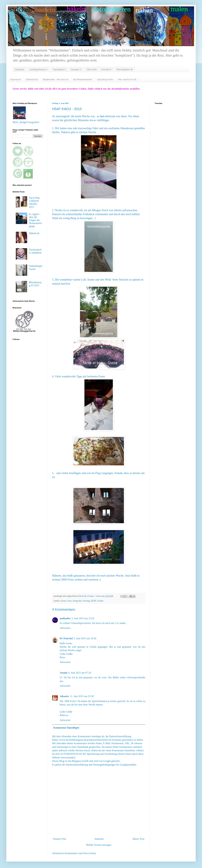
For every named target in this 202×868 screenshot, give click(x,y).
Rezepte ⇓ (76, 70)
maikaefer (65, 618)
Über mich (92, 70)
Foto (69, 601)
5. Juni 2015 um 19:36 (85, 638)
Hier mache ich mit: (127, 79)
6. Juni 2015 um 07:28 (80, 673)
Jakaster (64, 696)
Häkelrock (34, 233)
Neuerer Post (59, 839)
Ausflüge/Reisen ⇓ (39, 70)
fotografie (77, 601)
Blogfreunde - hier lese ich (56, 79)
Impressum (16, 79)
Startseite (19, 70)
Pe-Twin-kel (66, 638)
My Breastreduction (83, 79)
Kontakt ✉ (106, 70)
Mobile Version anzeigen (99, 845)
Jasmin (64, 673)
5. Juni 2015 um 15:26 (83, 618)
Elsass (63, 601)
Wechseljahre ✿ (125, 70)
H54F (93, 601)
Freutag (86, 601)
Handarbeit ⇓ (59, 70)
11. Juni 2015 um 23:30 (82, 696)
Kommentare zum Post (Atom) (80, 853)
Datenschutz (32, 79)
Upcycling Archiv (105, 79)
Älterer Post (138, 839)
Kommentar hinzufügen (66, 728)
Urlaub (100, 601)
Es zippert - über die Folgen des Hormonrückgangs (35, 220)
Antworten (65, 628)
